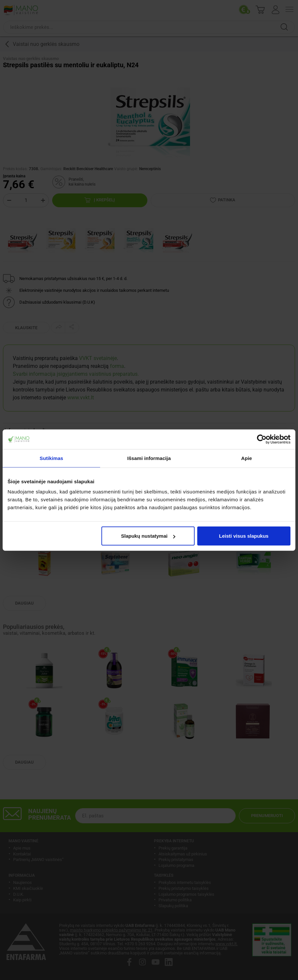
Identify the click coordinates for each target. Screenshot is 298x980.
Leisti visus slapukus (244, 536)
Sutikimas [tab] (52, 458)
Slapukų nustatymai (148, 536)
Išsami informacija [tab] (149, 458)
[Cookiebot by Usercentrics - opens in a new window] (262, 439)
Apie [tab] (247, 458)
